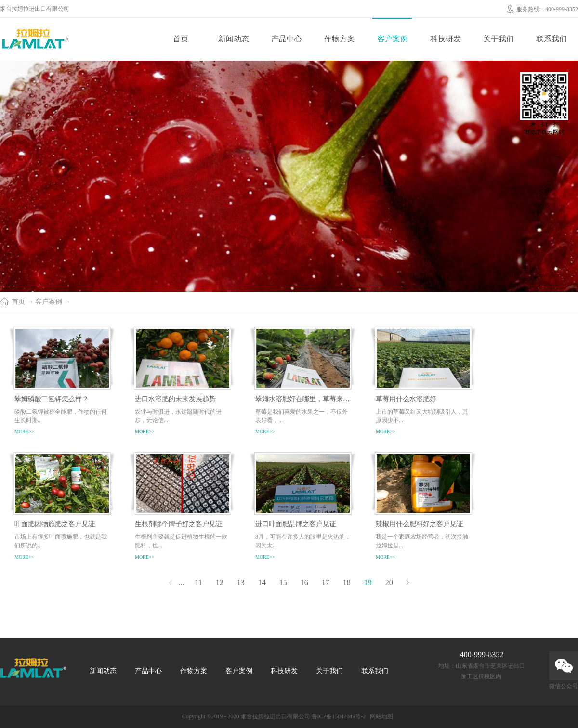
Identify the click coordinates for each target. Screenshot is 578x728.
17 (326, 582)
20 (389, 582)
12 (220, 582)
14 (262, 582)
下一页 (408, 582)
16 (304, 582)
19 (368, 582)
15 (283, 582)
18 (347, 582)
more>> (24, 432)
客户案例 (49, 302)
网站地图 (380, 716)
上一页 (170, 582)
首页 (181, 39)
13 (241, 582)
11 (198, 582)
